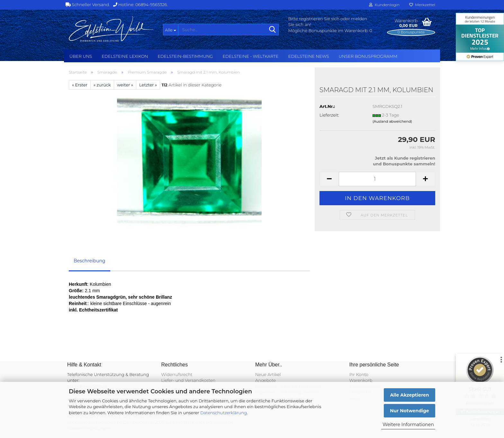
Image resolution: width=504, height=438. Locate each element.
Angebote (265, 380)
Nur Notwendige (409, 411)
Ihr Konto (359, 374)
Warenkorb (361, 380)
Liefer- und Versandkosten (189, 380)
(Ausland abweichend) (392, 121)
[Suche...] (171, 30)
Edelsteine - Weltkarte (250, 56)
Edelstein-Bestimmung (185, 56)
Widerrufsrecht (177, 374)
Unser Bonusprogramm (368, 56)
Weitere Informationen (408, 425)
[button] (329, 179)
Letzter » (148, 85)
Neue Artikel (268, 374)
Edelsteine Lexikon (125, 56)
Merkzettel (422, 5)
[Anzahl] (377, 179)
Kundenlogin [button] (384, 5)
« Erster (80, 85)
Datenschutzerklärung (224, 413)
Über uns (81, 56)
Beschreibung (90, 261)
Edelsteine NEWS (308, 56)
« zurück (102, 85)
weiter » (125, 85)
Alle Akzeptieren (409, 395)
